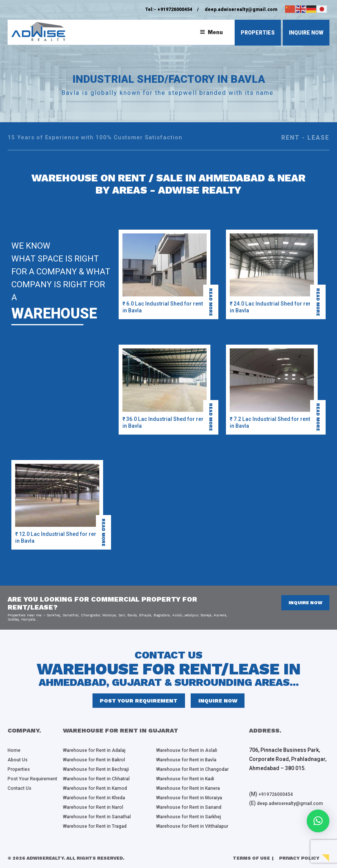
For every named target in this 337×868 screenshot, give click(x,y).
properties (258, 33)
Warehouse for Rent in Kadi (190, 780)
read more (212, 299)
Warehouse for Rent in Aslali (191, 752)
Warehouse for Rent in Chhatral (101, 780)
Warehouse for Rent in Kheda (99, 798)
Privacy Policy (299, 857)
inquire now (306, 33)
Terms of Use (251, 857)
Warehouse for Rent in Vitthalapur (198, 825)
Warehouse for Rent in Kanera (193, 789)
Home (15, 752)
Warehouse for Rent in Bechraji (101, 770)
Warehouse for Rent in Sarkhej (194, 816)
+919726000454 (175, 9)
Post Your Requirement (140, 702)
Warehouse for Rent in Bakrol (99, 761)
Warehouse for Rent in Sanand (194, 807)
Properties (21, 770)
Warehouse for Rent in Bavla (191, 761)
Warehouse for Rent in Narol (98, 807)
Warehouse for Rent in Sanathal (102, 816)
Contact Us (21, 798)
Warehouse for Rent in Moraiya (194, 798)
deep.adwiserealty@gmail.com (241, 9)
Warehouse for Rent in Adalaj (99, 752)
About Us (19, 761)
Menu (211, 32)
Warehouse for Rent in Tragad (100, 825)
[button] (318, 821)
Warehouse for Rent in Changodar (198, 770)
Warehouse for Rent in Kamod (100, 789)
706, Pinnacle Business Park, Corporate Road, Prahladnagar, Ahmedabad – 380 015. (288, 761)
